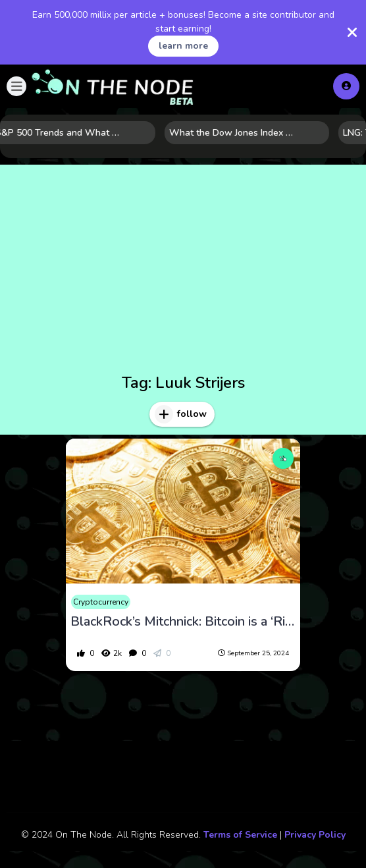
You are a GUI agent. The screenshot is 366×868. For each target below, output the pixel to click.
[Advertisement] (183, 271)
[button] (16, 86)
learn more (183, 46)
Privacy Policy (315, 835)
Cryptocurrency (101, 602)
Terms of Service (240, 835)
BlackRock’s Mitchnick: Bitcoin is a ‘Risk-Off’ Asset (183, 622)
